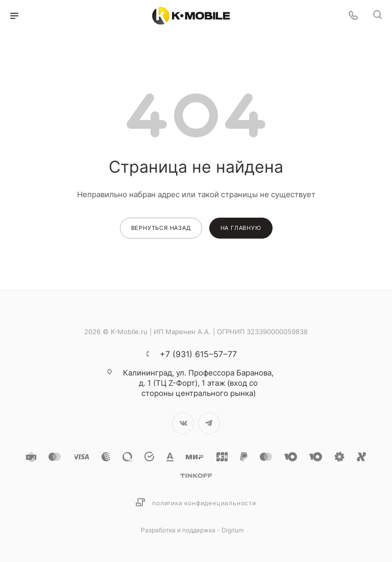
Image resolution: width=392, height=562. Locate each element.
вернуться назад (161, 228)
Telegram (209, 423)
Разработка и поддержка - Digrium (192, 530)
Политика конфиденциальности (204, 503)
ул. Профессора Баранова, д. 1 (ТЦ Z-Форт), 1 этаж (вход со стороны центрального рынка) (198, 383)
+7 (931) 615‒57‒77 (198, 354)
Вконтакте (183, 423)
